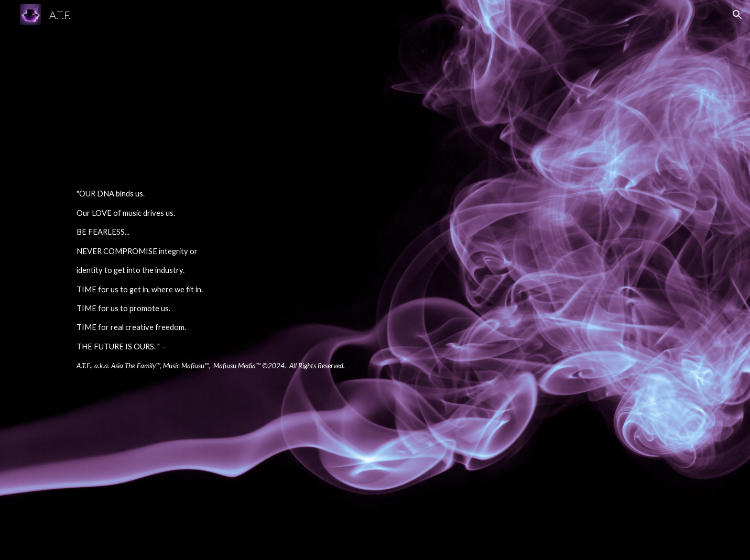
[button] (737, 15)
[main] (246, 280)
